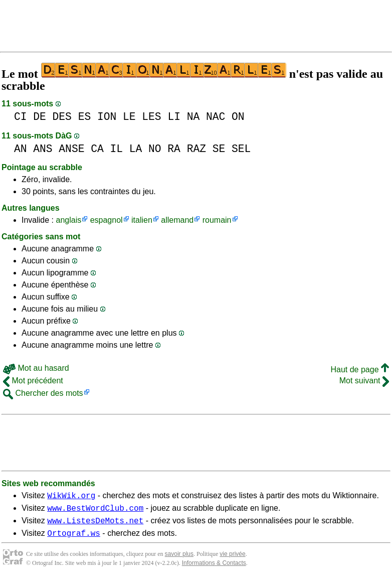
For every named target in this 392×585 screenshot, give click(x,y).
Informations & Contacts (214, 569)
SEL (241, 149)
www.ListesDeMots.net (95, 525)
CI (21, 117)
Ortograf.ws (74, 539)
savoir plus (179, 560)
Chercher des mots (43, 393)
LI (174, 117)
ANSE (71, 149)
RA (174, 149)
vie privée (232, 560)
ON (238, 117)
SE (219, 149)
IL (116, 149)
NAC (216, 117)
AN (21, 149)
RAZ (197, 149)
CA (97, 149)
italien (142, 220)
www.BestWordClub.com (95, 511)
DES (62, 117)
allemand (177, 220)
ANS (43, 149)
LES (151, 117)
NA (193, 117)
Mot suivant (364, 381)
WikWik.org (71, 497)
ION (107, 117)
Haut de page (360, 370)
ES (85, 117)
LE (129, 117)
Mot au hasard (36, 368)
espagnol (107, 220)
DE (40, 117)
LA (136, 149)
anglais (68, 220)
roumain (217, 220)
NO (155, 149)
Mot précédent (33, 381)
